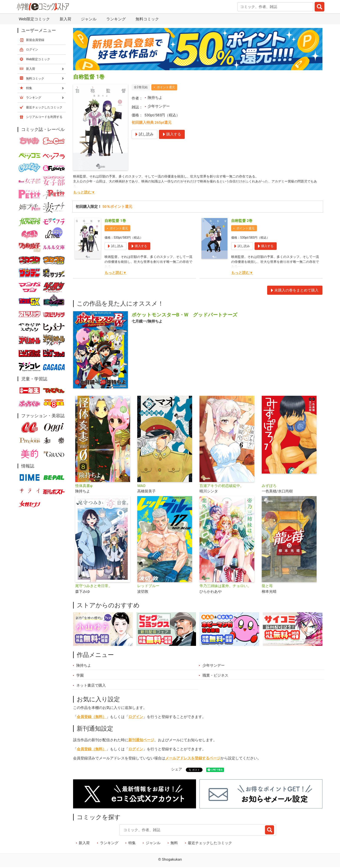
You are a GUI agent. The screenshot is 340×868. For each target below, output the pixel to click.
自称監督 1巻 (115, 221)
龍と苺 (267, 586)
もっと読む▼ (84, 192)
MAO (141, 486)
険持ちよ (155, 98)
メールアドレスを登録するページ (193, 758)
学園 (80, 675)
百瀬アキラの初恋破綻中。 (222, 486)
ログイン (136, 717)
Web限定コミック (34, 19)
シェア (177, 769)
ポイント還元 (166, 87)
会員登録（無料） (92, 717)
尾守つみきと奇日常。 (94, 586)
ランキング (116, 19)
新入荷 (65, 19)
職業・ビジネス (215, 675)
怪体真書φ (84, 486)
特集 (132, 843)
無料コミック (147, 19)
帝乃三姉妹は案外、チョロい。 (225, 586)
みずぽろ (269, 486)
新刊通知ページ (141, 740)
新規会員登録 (35, 40)
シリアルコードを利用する (44, 117)
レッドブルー (148, 586)
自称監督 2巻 (242, 221)
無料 (174, 843)
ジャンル (89, 19)
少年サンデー (159, 106)
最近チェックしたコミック (210, 843)
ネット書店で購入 (91, 685)
